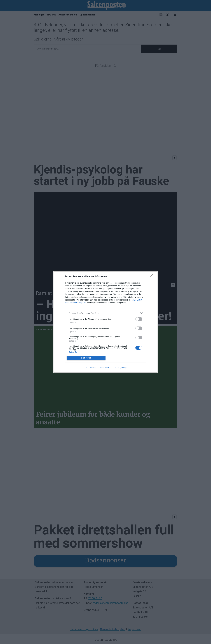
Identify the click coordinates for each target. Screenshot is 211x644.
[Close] (152, 277)
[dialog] (105, 322)
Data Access (105, 368)
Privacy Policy (121, 368)
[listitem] (105, 313)
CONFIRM (86, 358)
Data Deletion (90, 368)
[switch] (139, 319)
